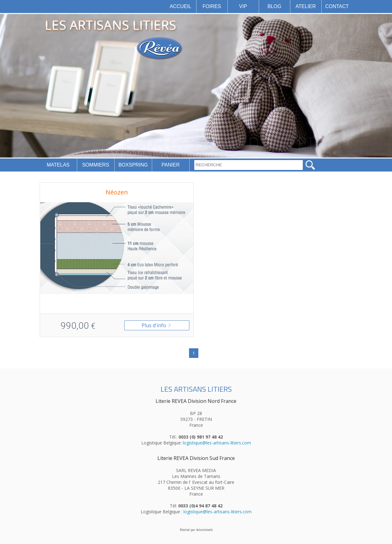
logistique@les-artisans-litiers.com (217, 443)
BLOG (274, 6)
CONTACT (337, 6)
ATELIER (306, 6)
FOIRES (212, 6)
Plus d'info (156, 325)
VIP (243, 6)
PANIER (170, 165)
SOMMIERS (96, 165)
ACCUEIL (181, 6)
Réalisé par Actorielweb (196, 530)
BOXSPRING (133, 165)
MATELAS (58, 165)
